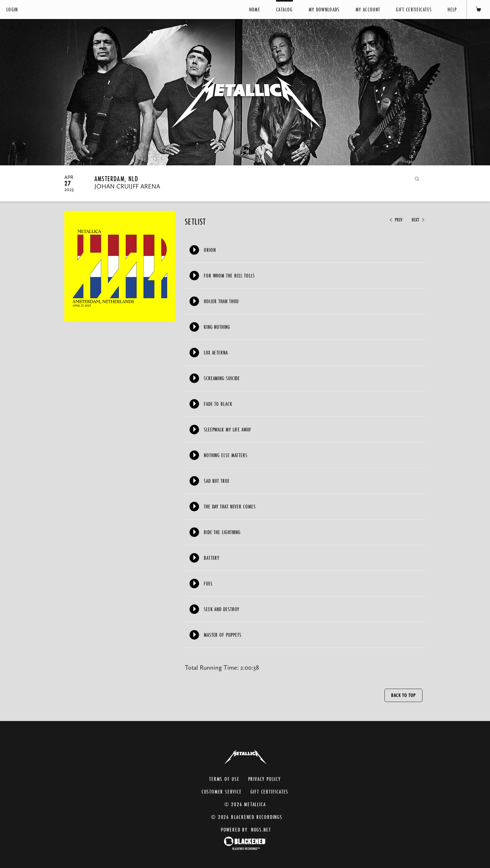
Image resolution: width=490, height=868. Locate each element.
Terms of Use (224, 779)
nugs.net (261, 830)
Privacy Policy (264, 779)
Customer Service (222, 791)
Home (255, 9)
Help (452, 9)
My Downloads (324, 9)
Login (12, 9)
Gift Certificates (414, 9)
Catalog (284, 9)
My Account (368, 9)
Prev (396, 220)
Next (419, 220)
